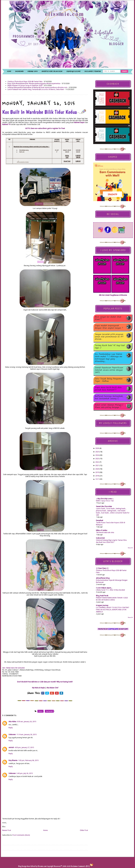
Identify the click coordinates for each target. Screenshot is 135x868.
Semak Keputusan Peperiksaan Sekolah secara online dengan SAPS (109, 370)
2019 (97, 472)
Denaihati (100, 520)
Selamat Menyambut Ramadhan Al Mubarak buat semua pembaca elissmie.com (37, 87)
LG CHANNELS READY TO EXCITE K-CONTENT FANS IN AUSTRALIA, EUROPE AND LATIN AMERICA (113, 610)
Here (29, 866)
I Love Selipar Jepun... (104, 588)
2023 (97, 459)
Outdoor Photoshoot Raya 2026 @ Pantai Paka (25, 81)
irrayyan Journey (102, 605)
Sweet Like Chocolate (104, 506)
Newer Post (7, 830)
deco (40, 711)
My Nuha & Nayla (38, 688)
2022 (97, 462)
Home (45, 830)
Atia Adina (12, 722)
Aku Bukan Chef (52, 688)
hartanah (49, 711)
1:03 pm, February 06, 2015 (28, 760)
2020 (97, 469)
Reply (11, 728)
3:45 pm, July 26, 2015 (25, 773)
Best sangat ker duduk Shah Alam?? (108, 318)
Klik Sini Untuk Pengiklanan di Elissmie (113, 295)
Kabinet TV (6, 124)
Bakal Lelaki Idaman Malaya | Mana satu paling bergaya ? (109, 406)
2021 (97, 465)
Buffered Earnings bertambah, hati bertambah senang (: (109, 397)
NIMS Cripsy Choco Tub (105, 501)
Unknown (12, 734)
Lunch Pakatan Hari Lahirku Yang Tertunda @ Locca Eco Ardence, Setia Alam (36, 89)
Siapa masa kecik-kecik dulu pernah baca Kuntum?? (108, 389)
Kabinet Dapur (79, 122)
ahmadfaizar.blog (103, 578)
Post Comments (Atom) (21, 835)
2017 (97, 479)
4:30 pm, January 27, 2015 (24, 747)
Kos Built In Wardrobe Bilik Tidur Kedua (44, 112)
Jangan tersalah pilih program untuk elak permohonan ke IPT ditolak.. (109, 337)
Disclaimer (74, 866)
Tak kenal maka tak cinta (105, 533)
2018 (97, 476)
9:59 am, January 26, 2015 (27, 722)
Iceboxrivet (100, 538)
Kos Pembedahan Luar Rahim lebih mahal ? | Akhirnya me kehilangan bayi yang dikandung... (109, 358)
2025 (97, 452)
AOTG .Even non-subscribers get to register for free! (45, 128)
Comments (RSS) (84, 866)
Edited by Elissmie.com (38, 866)
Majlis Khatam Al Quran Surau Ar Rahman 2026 (25, 85)
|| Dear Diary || (102, 568)
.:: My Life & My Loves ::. (105, 499)
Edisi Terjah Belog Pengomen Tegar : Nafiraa (109, 380)
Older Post (84, 830)
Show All (130, 548)
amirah (11, 747)
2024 (97, 455)
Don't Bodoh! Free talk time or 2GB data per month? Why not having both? (45, 682)
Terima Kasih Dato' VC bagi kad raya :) (110, 347)
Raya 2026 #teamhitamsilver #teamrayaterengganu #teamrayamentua (34, 83)
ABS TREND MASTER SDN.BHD (14, 668)
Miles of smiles (102, 530)
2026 (97, 448)
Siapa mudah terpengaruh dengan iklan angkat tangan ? (109, 327)
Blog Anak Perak (102, 596)
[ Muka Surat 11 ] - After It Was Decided (110, 590)
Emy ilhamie (13, 760)
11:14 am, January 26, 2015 (26, 734)
